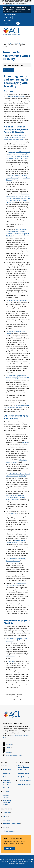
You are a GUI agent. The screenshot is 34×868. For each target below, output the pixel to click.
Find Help (8, 17)
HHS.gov (6, 816)
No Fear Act (8, 820)
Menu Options (8, 70)
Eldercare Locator (24, 773)
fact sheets (14, 514)
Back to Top (17, 698)
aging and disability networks (16, 96)
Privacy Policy (7, 788)
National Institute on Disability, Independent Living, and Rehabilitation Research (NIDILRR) (15, 137)
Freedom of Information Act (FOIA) (7, 782)
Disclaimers (7, 773)
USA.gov (6, 827)
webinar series (11, 656)
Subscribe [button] (10, 848)
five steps (26, 443)
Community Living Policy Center (19, 300)
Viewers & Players (6, 796)
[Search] (18, 23)
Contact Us (7, 777)
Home (4, 43)
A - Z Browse (8, 20)
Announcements (10, 14)
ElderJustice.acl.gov (24, 777)
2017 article (11, 661)
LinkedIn (9, 752)
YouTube (9, 747)
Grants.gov (7, 813)
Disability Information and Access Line (23, 768)
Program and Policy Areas (16, 43)
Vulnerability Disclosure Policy (7, 803)
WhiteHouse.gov (9, 831)
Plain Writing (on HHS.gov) (12, 824)
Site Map (6, 791)
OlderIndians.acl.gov (25, 784)
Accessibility (7, 769)
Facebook (9, 744)
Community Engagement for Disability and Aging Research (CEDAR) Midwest (17, 378)
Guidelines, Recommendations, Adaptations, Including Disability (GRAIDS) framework (15, 498)
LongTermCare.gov (24, 780)
